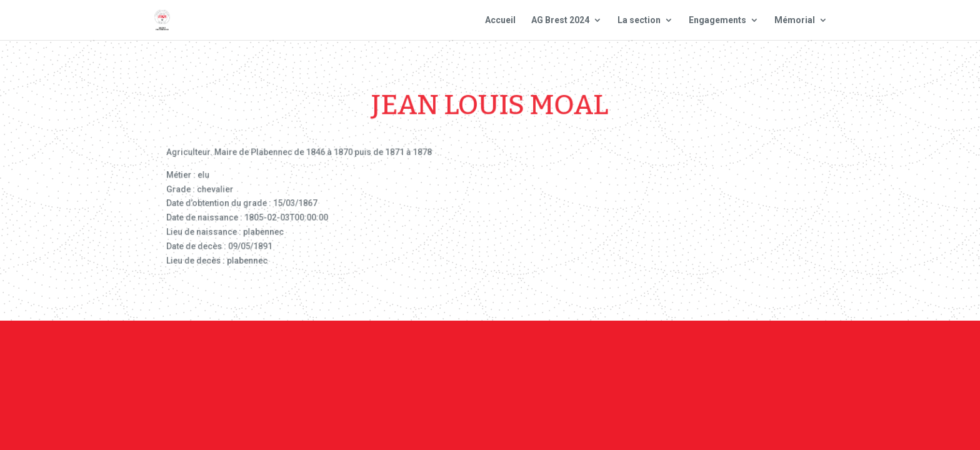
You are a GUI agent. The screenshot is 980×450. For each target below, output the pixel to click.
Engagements (717, 20)
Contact (488, 356)
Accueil (500, 20)
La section (639, 20)
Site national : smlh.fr (760, 356)
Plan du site (658, 356)
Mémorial (795, 20)
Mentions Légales (568, 356)
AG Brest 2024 (560, 20)
